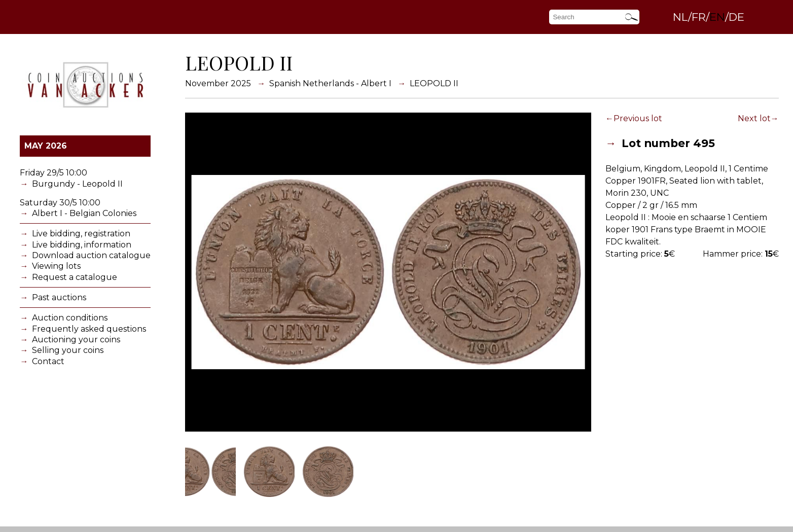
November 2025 (218, 83)
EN (717, 17)
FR (699, 17)
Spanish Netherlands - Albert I (330, 83)
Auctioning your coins (76, 340)
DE (736, 17)
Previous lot (638, 118)
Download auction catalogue (91, 255)
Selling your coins (68, 350)
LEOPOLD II (434, 83)
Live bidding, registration (81, 234)
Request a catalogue (75, 277)
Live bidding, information (82, 245)
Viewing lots (56, 266)
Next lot (754, 118)
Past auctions (59, 297)
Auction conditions (70, 318)
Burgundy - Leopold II (77, 184)
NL (680, 17)
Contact (48, 361)
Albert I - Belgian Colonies (84, 213)
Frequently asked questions (89, 329)
